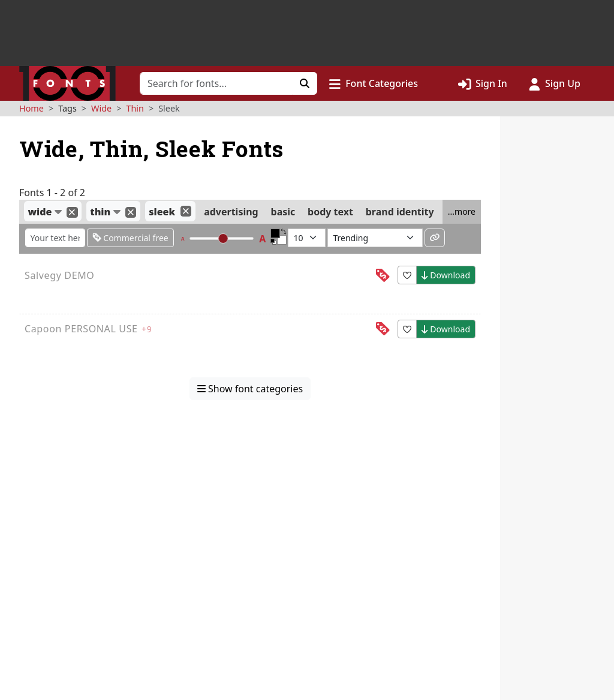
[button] (374, 83)
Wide (101, 108)
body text (330, 212)
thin (100, 212)
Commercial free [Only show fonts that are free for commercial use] (130, 238)
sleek (162, 212)
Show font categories (250, 389)
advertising (231, 212)
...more (462, 211)
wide (40, 212)
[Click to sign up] (555, 83)
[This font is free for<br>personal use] (383, 276)
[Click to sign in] (483, 83)
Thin (135, 108)
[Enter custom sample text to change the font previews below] (55, 238)
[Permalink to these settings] (435, 238)
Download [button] (446, 275)
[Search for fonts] (216, 83)
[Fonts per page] (307, 238)
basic (283, 212)
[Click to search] (305, 83)
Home (31, 108)
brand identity (400, 212)
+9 (147, 329)
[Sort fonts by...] (375, 238)
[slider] (223, 238)
